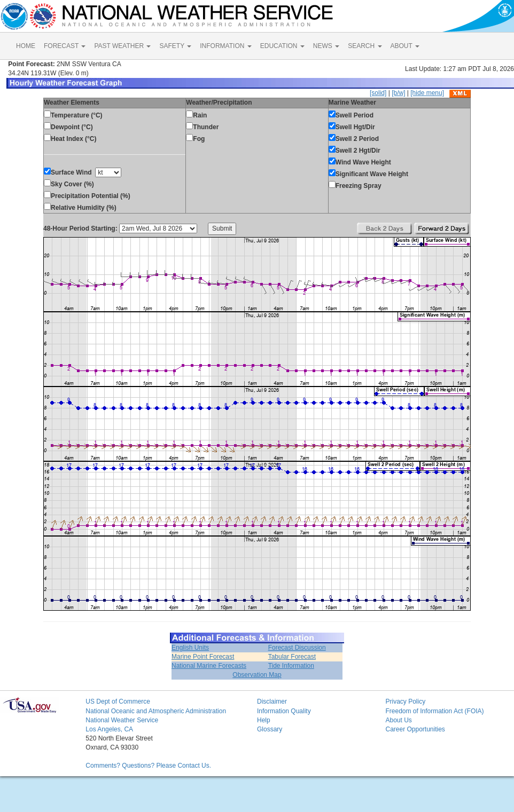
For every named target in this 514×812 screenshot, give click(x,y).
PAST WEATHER (122, 46)
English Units (190, 648)
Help (264, 720)
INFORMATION (225, 46)
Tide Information (291, 666)
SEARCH (365, 46)
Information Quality (284, 711)
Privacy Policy (405, 701)
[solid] (378, 93)
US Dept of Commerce (118, 701)
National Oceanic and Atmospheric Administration (156, 711)
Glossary (270, 729)
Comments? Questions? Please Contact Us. (148, 766)
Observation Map (257, 675)
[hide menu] (427, 93)
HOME (26, 46)
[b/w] (398, 93)
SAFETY (175, 46)
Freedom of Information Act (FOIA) (434, 711)
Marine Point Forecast (203, 657)
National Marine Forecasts (209, 666)
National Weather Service (122, 720)
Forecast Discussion (297, 648)
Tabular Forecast (292, 657)
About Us (398, 720)
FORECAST (65, 46)
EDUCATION (282, 46)
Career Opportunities (415, 729)
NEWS (326, 46)
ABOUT (405, 46)
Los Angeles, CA (109, 729)
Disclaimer (272, 701)
